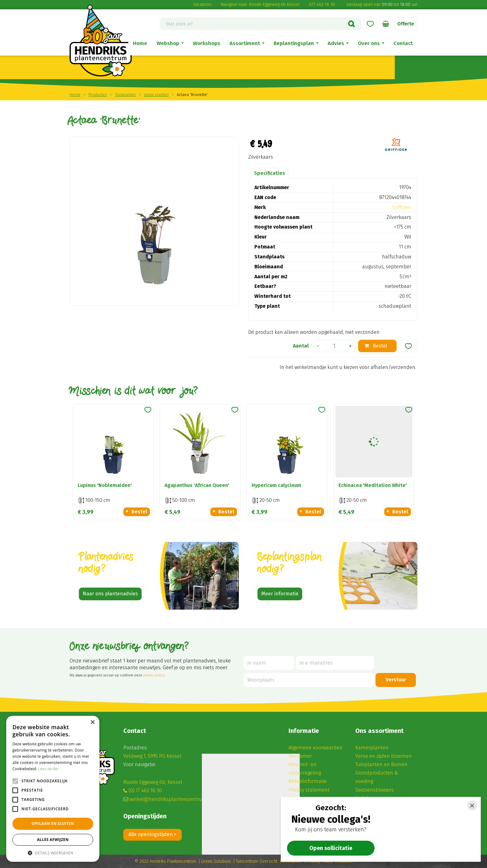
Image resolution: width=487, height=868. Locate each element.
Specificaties (270, 173)
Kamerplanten (372, 748)
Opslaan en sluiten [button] (53, 823)
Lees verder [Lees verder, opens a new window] (49, 769)
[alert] (53, 789)
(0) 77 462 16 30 (145, 791)
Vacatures (202, 5)
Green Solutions (216, 861)
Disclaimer (300, 756)
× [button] (92, 723)
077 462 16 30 (322, 5)
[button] (53, 853)
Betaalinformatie (308, 781)
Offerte (405, 24)
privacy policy (154, 675)
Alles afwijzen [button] (53, 840)
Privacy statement (309, 790)
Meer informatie (280, 594)
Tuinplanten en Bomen (381, 764)
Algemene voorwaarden (316, 748)
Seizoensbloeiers (375, 790)
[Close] (472, 806)
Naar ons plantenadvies (110, 594)
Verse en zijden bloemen (384, 756)
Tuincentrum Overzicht (257, 861)
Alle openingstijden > (152, 834)
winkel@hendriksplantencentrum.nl (171, 799)
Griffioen (402, 207)
